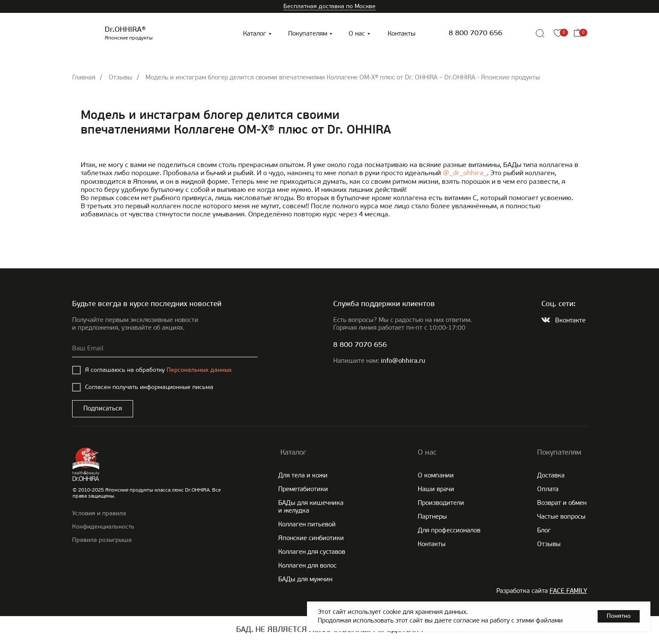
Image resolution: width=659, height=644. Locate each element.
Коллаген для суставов (312, 552)
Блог (544, 530)
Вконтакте (570, 320)
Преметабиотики (303, 489)
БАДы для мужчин (305, 579)
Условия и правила (99, 513)
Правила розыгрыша (102, 540)
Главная (84, 77)
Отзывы (120, 77)
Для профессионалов (449, 530)
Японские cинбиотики (311, 538)
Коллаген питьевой (307, 524)
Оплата (548, 489)
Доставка (551, 475)
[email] (165, 349)
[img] (521, 33)
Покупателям (308, 33)
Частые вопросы (561, 516)
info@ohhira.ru (403, 361)
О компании (436, 475)
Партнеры (432, 516)
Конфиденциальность (103, 527)
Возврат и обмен (562, 503)
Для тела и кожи (303, 475)
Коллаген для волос (307, 565)
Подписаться (103, 408)
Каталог (255, 33)
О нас (357, 33)
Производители (441, 503)
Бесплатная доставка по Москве (329, 6)
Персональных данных (199, 370)
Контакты (402, 33)
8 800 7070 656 (475, 33)
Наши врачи (436, 489)
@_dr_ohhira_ (465, 173)
